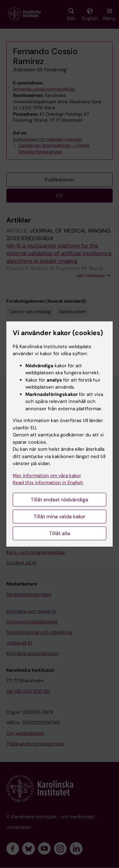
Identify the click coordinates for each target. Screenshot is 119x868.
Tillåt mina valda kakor (60, 516)
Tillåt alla (60, 533)
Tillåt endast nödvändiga (60, 500)
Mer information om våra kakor (47, 476)
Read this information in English (48, 483)
